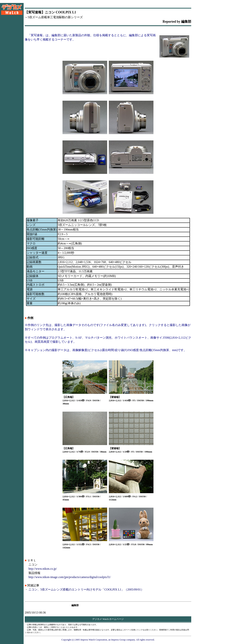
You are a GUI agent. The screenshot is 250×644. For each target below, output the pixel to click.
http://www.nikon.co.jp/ (43, 569)
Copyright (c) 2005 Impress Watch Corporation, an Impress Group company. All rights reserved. (108, 640)
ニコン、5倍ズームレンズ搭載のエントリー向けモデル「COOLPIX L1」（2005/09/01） (86, 589)
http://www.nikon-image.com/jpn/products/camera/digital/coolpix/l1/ (70, 577)
